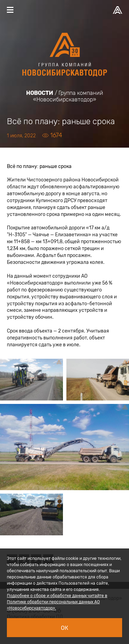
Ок (64, 628)
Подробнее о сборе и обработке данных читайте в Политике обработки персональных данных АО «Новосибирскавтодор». (57, 602)
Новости (40, 93)
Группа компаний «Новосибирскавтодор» (68, 96)
